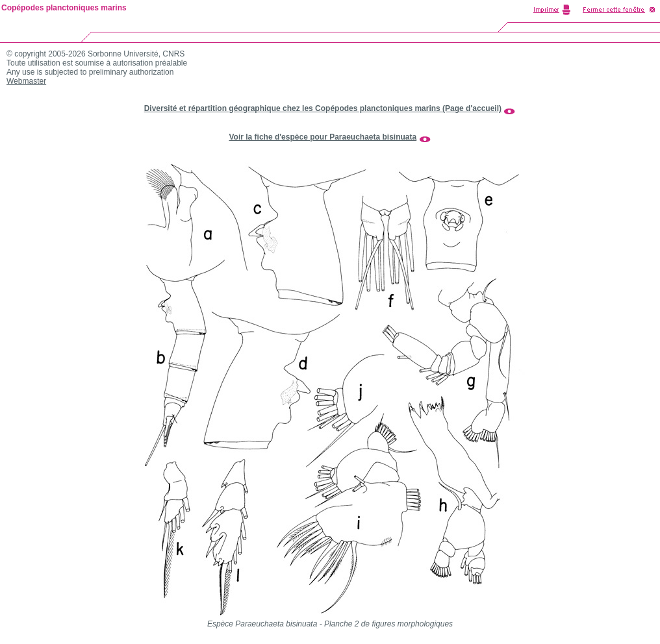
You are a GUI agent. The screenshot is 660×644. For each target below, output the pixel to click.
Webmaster (26, 81)
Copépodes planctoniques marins (64, 8)
